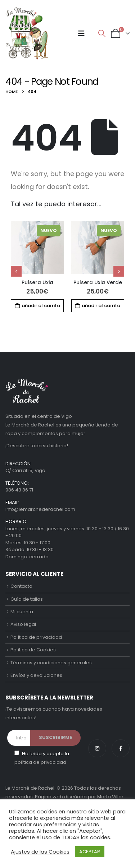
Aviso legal (23, 624)
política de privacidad (40, 762)
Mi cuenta (22, 612)
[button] (81, 33)
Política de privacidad (36, 637)
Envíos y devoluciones (36, 675)
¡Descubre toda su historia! (37, 446)
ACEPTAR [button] (90, 852)
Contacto (21, 586)
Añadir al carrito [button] (41, 306)
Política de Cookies (33, 650)
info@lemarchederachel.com (40, 509)
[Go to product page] (37, 248)
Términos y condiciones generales (51, 663)
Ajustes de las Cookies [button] (40, 852)
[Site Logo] (27, 33)
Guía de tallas (27, 599)
